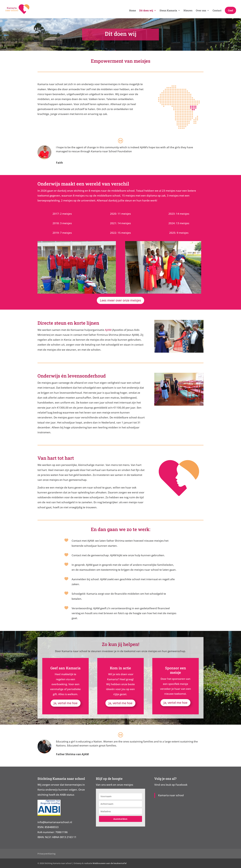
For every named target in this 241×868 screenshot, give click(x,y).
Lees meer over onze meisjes (120, 300)
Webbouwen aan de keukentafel (110, 863)
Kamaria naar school (171, 795)
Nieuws (188, 11)
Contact (217, 11)
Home (132, 11)
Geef (230, 11)
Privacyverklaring (46, 854)
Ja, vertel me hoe (66, 703)
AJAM (108, 330)
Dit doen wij (146, 11)
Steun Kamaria (168, 11)
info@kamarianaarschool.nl (55, 822)
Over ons (201, 11)
